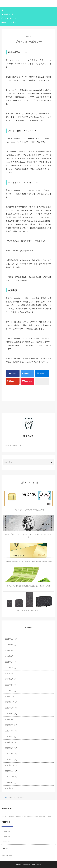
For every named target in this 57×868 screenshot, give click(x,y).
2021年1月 (9, 662)
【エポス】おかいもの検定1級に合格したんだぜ (29, 510)
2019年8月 (9, 719)
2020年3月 (9, 679)
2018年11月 (10, 771)
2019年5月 (9, 737)
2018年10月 (10, 777)
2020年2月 (9, 685)
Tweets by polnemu (7, 855)
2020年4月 (9, 673)
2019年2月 (9, 754)
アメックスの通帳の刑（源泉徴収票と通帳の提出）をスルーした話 (29, 586)
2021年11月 (10, 639)
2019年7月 (9, 725)
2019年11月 (10, 702)
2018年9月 (9, 783)
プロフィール (7, 14)
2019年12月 (10, 696)
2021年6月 (9, 656)
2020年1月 (9, 691)
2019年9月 (9, 714)
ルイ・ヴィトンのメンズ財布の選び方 (29, 610)
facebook (12, 373)
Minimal (24, 864)
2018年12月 (10, 765)
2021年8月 (9, 650)
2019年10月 (10, 708)
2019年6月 (9, 731)
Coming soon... (7, 831)
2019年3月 (9, 748)
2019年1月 (9, 760)
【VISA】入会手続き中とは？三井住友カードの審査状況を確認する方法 (29, 562)
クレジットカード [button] (9, 18)
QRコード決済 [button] (9, 22)
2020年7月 (9, 668)
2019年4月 (9, 742)
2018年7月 (9, 788)
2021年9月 (9, 645)
